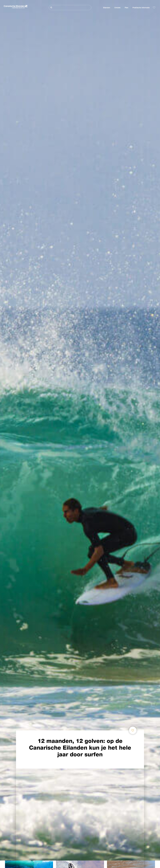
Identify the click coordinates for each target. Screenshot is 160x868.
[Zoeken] (70, 8)
